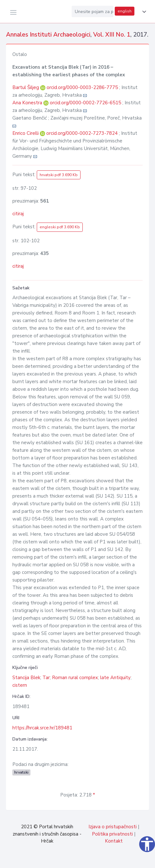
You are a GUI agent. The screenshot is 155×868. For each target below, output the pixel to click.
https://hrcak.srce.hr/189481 (42, 728)
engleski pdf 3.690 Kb (60, 227)
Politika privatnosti (112, 834)
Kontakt (114, 841)
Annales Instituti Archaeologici (48, 35)
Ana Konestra (28, 103)
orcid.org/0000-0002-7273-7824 (82, 133)
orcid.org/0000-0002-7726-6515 (85, 103)
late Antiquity (115, 678)
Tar (46, 678)
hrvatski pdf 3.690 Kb (59, 175)
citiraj (18, 214)
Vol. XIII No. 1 (112, 35)
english (125, 11)
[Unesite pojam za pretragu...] (93, 11)
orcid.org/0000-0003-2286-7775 (82, 87)
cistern (20, 685)
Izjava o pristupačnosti (113, 827)
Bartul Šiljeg (26, 87)
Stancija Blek (26, 678)
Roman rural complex (75, 678)
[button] (143, 12)
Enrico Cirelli (26, 133)
